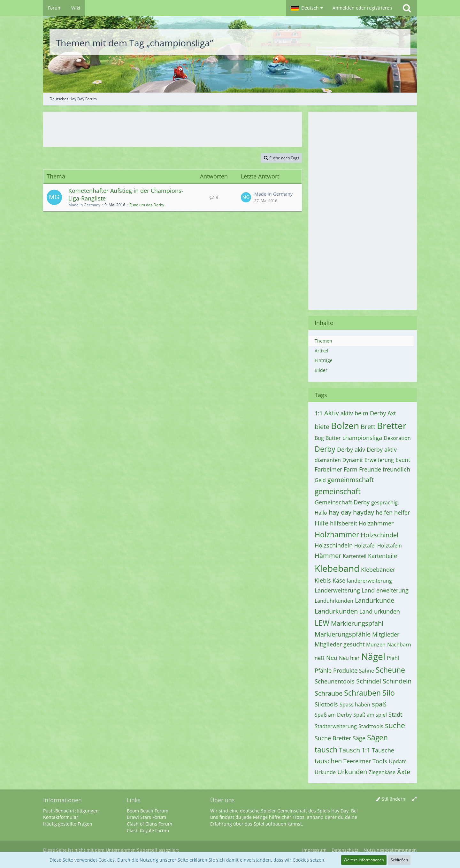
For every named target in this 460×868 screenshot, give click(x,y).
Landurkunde (375, 600)
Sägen (377, 737)
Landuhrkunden (334, 601)
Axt (392, 413)
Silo (389, 693)
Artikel (322, 351)
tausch (326, 750)
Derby (325, 449)
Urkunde (325, 772)
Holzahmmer (376, 523)
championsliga (362, 438)
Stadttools (371, 726)
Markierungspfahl (357, 623)
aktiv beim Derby (363, 413)
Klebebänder (378, 570)
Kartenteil (355, 556)
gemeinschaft (338, 491)
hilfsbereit (344, 523)
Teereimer (357, 761)
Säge (359, 738)
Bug (319, 438)
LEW (322, 623)
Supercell (147, 850)
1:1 (319, 413)
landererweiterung (369, 581)
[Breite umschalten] (414, 799)
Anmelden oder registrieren (362, 8)
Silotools (326, 704)
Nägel (373, 656)
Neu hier (349, 658)
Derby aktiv (382, 449)
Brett (368, 427)
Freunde (370, 469)
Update (398, 761)
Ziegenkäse (382, 772)
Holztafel (365, 546)
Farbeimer (328, 469)
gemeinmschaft (351, 480)
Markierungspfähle (343, 634)
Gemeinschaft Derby (342, 502)
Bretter (392, 426)
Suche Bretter (333, 738)
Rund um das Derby (147, 205)
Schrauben (362, 693)
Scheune (390, 670)
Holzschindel (379, 535)
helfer (402, 512)
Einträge (324, 360)
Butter (333, 438)
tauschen (328, 761)
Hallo (321, 513)
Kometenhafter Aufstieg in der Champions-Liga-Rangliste (126, 194)
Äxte (404, 772)
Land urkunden (380, 611)
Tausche (383, 750)
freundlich (396, 469)
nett (320, 658)
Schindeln (397, 681)
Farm (351, 469)
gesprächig (384, 502)
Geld (320, 480)
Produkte (345, 670)
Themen (323, 341)
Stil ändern (394, 799)
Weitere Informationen (364, 860)
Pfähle (323, 670)
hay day (340, 512)
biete (322, 427)
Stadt (395, 714)
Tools (380, 761)
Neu (332, 658)
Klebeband (337, 568)
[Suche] (407, 8)
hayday (364, 512)
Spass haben (355, 705)
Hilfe (322, 523)
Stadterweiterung (336, 726)
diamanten (328, 460)
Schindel (369, 681)
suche (395, 725)
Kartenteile (383, 556)
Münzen (376, 645)
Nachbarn (399, 645)
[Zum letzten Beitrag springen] (246, 197)
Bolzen (345, 426)
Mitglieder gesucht (340, 644)
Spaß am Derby (333, 715)
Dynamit (353, 460)
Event (403, 460)
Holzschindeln (334, 545)
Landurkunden (336, 611)
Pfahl (393, 658)
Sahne (367, 671)
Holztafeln (390, 546)
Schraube (329, 693)
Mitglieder (386, 634)
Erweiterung (379, 460)
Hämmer (328, 556)
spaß (379, 704)
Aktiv (332, 413)
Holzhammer (337, 534)
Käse (339, 580)
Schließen (399, 860)
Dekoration (397, 438)
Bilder (321, 370)
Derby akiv (351, 449)
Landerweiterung (337, 590)
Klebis (323, 580)
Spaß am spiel (370, 715)
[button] (307, 8)
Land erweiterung (385, 590)
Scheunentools (335, 681)
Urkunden (352, 772)
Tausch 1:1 (355, 750)
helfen (384, 512)
